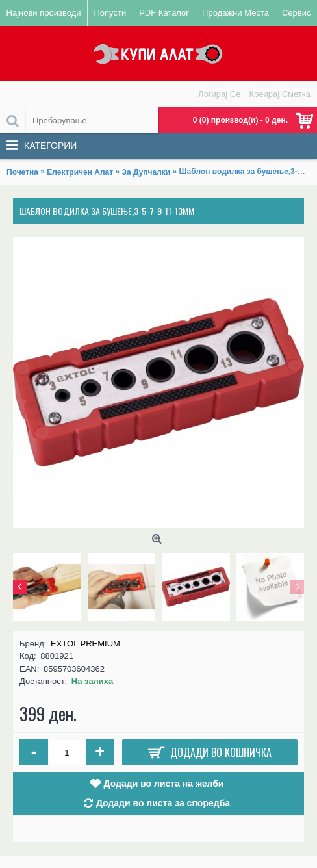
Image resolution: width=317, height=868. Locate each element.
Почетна (22, 172)
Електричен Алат (80, 172)
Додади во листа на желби (164, 784)
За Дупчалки (146, 172)
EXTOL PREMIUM (85, 644)
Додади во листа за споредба (163, 803)
